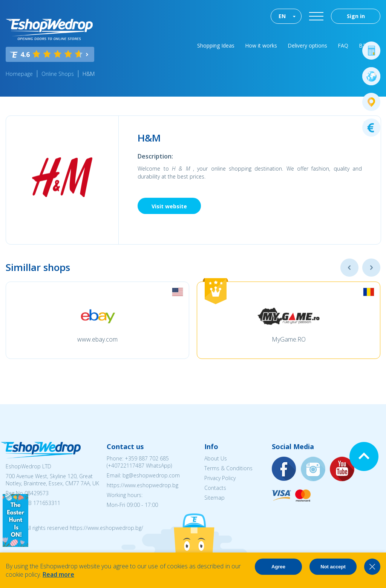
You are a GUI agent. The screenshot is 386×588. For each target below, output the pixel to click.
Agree (278, 567)
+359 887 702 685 (147, 458)
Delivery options (307, 45)
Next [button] (371, 268)
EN (282, 16)
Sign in (356, 16)
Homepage (19, 74)
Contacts (215, 488)
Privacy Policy (220, 478)
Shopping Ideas (216, 45)
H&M (89, 74)
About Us (216, 458)
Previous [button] (349, 268)
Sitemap (214, 498)
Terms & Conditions (228, 468)
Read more (58, 574)
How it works (261, 45)
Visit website (169, 206)
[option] (97, 320)
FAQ (343, 45)
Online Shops (58, 74)
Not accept (333, 567)
